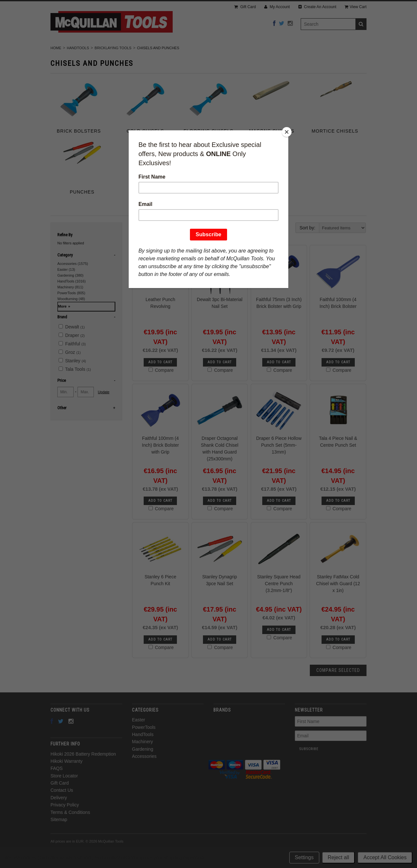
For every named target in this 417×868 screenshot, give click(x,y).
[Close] (287, 132)
